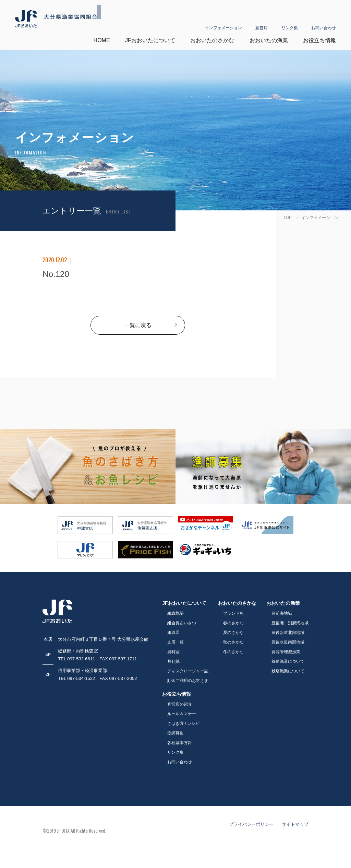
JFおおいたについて (150, 40)
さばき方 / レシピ (183, 723)
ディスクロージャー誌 (188, 671)
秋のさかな (233, 642)
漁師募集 (175, 733)
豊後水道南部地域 (288, 642)
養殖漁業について (288, 661)
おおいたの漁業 (269, 40)
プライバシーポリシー (251, 824)
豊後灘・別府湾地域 (290, 623)
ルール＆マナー (182, 714)
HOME (102, 40)
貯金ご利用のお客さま (188, 680)
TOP (288, 217)
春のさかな (233, 623)
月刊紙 (173, 661)
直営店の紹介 (180, 704)
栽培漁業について (288, 671)
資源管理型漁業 (286, 651)
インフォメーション (223, 20)
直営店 (262, 20)
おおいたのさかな (212, 40)
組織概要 (175, 613)
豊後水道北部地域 (288, 632)
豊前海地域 (282, 613)
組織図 (173, 632)
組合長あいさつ (182, 623)
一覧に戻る (138, 325)
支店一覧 (175, 642)
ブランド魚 (233, 613)
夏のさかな (233, 632)
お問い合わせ (324, 20)
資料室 (173, 651)
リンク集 (290, 20)
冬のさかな (233, 651)
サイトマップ (295, 824)
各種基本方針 (180, 742)
